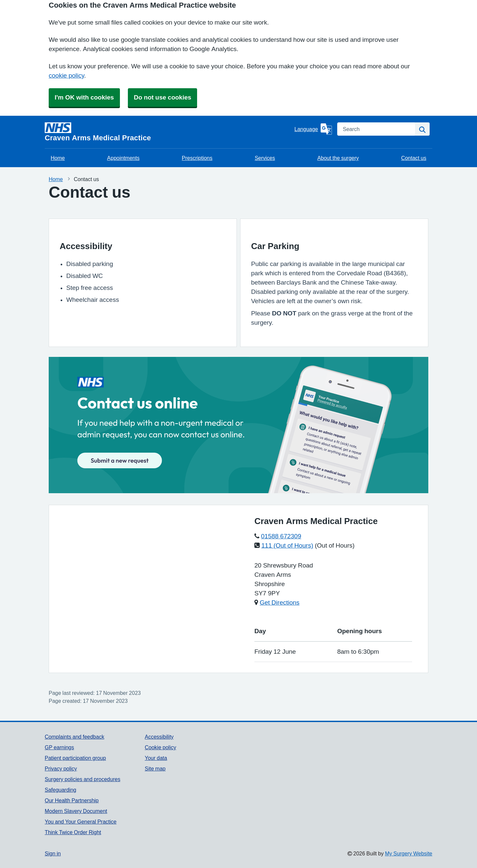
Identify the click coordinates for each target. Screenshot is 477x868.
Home (58, 158)
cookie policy (66, 75)
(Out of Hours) (335, 545)
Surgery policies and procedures (82, 779)
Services (265, 158)
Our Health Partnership (72, 800)
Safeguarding (60, 790)
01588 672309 (281, 536)
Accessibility (159, 737)
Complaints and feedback (75, 737)
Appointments (123, 158)
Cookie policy (160, 747)
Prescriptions (197, 158)
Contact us (414, 158)
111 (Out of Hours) (287, 545)
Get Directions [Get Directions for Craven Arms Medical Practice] (280, 602)
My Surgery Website (409, 853)
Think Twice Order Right (73, 832)
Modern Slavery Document (76, 811)
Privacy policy (61, 768)
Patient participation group (75, 758)
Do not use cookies (162, 97)
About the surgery (338, 158)
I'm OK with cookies (84, 97)
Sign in (53, 853)
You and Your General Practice (81, 822)
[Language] (313, 129)
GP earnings (59, 747)
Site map (155, 768)
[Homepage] (168, 132)
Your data (156, 758)
